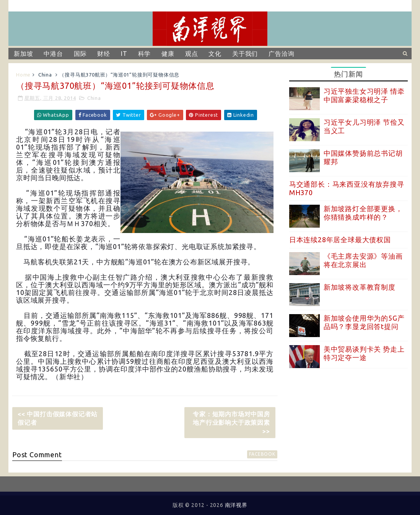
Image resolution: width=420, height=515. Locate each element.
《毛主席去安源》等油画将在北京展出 (363, 260)
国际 (80, 54)
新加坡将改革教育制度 (360, 287)
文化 (215, 54)
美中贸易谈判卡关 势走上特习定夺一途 (364, 353)
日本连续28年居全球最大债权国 (340, 240)
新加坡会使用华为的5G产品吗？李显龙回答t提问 (364, 322)
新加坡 (23, 54)
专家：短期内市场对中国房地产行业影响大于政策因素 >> (231, 423)
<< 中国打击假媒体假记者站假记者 (58, 418)
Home (23, 75)
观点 (192, 54)
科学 (145, 54)
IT (124, 54)
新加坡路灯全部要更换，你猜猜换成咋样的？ (363, 213)
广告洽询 (281, 54)
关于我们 (245, 54)
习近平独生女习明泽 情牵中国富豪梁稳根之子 (364, 95)
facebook (262, 454)
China (45, 75)
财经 (104, 54)
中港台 (53, 54)
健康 (168, 54)
